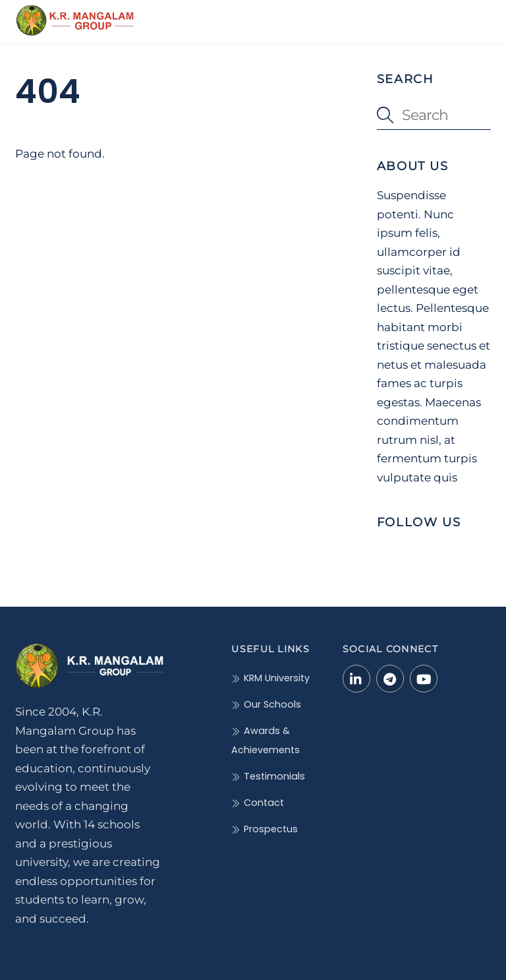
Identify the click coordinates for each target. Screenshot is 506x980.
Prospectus (264, 829)
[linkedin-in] (356, 678)
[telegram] (390, 678)
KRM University (270, 678)
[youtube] (424, 678)
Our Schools (266, 704)
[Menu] (472, 17)
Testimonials (268, 776)
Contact (257, 803)
